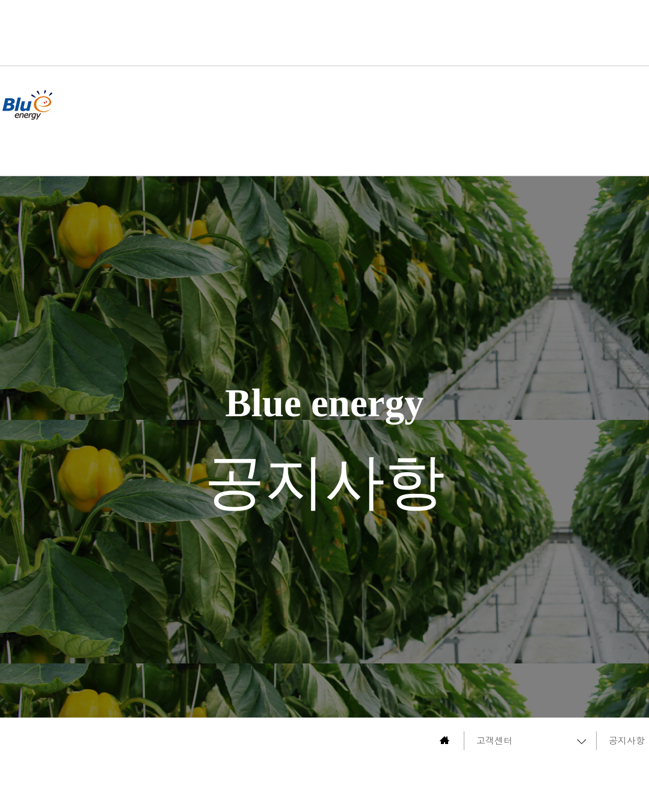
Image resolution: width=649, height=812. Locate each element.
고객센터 (494, 740)
